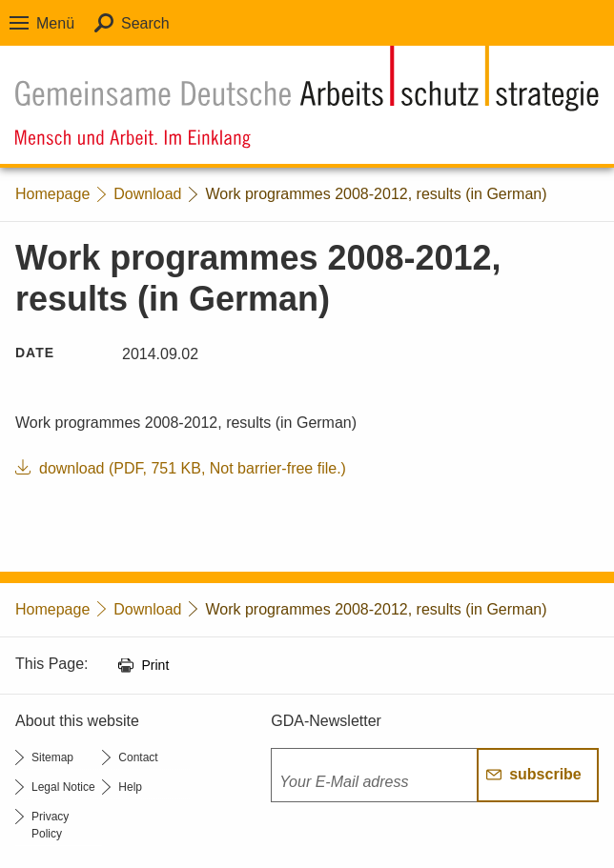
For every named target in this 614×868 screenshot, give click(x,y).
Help (130, 787)
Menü (55, 23)
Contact (138, 757)
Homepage (52, 194)
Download (147, 194)
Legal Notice (63, 787)
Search (145, 23)
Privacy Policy (50, 825)
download (181, 467)
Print (155, 665)
